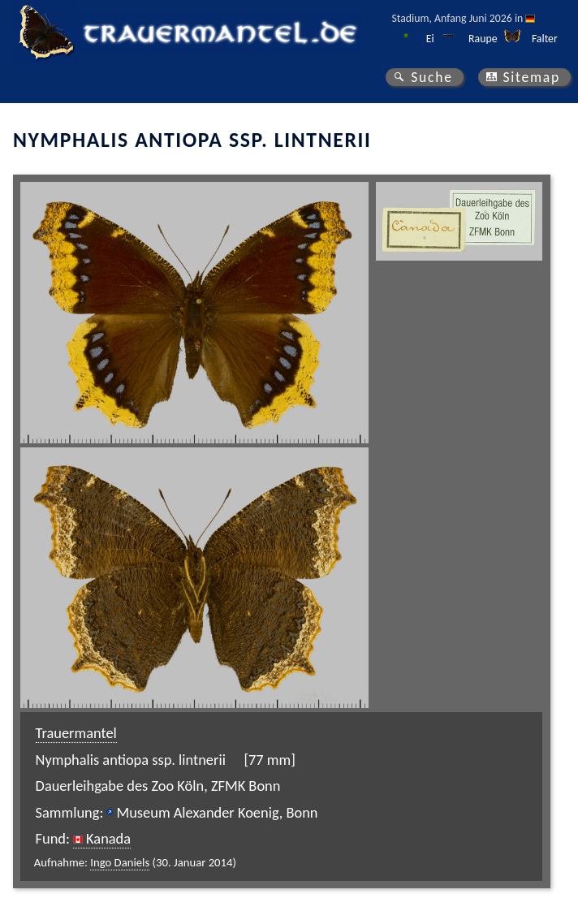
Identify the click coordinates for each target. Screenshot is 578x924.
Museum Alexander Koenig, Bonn (217, 812)
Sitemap (531, 77)
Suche (432, 77)
